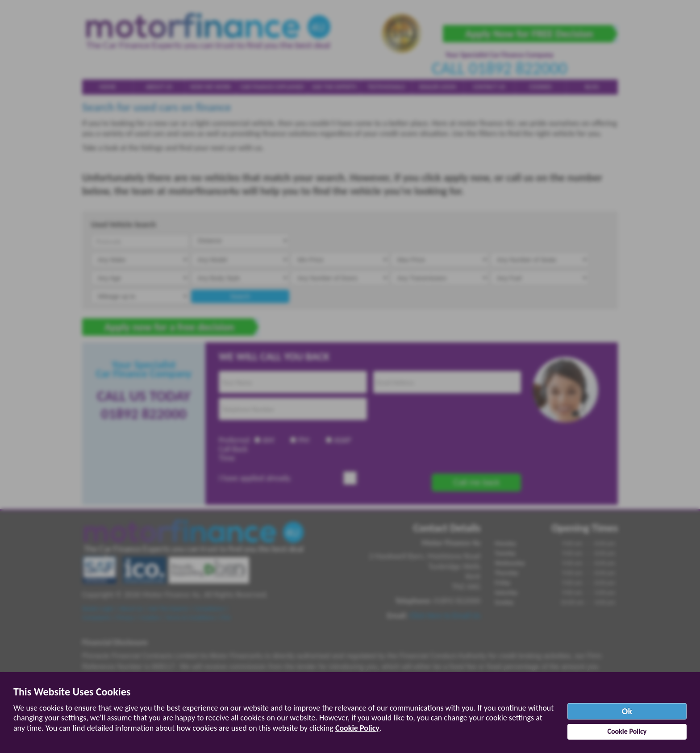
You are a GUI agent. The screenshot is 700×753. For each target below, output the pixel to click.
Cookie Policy (357, 728)
